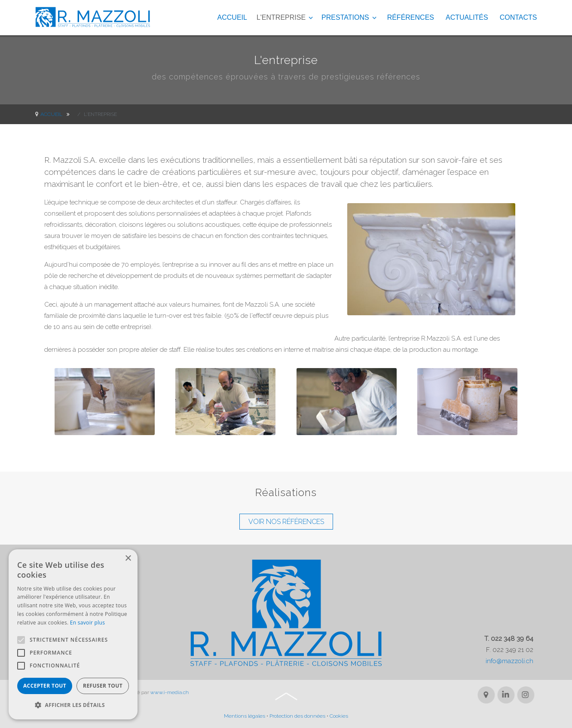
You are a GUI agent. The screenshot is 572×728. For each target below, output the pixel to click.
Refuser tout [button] (103, 686)
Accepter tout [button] (45, 686)
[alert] (73, 634)
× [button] (128, 559)
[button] (73, 705)
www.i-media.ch (162, 692)
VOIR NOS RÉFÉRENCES (286, 522)
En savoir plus (87, 623)
